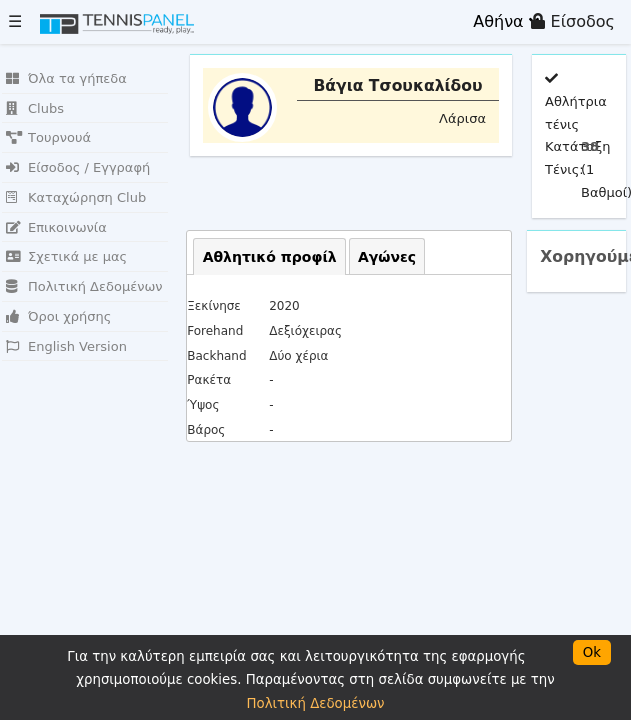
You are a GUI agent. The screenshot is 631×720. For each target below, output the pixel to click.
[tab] (269, 256)
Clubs (35, 108)
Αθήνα (505, 21)
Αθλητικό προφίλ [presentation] (270, 257)
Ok (592, 652)
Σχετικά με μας (66, 256)
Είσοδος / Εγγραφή (78, 167)
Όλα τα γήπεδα (66, 78)
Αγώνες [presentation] (387, 257)
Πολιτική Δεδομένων (84, 286)
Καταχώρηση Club (76, 197)
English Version (66, 346)
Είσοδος (573, 21)
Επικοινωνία (56, 227)
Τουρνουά (48, 137)
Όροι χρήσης (58, 316)
